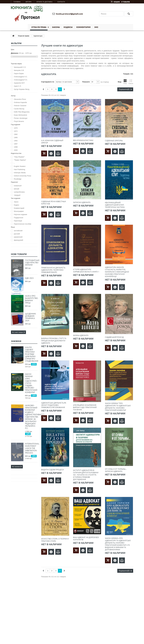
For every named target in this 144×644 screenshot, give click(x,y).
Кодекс (17, 205)
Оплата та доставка (44, 2)
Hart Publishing (20, 169)
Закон (16, 202)
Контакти (61, 2)
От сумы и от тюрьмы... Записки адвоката (116, 470)
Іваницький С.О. (20, 67)
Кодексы (68, 27)
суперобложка (19, 192)
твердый (17, 195)
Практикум (18, 221)
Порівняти (125, 89)
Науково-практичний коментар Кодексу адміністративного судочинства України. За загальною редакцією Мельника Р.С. (31, 417)
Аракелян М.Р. (19, 83)
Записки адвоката (82, 202)
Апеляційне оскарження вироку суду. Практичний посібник (85, 407)
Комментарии (83, 27)
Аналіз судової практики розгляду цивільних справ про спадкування (31, 354)
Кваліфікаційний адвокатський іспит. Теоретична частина (115, 205)
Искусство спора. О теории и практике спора (55, 540)
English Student (20, 166)
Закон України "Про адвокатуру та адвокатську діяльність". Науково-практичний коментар (118, 407)
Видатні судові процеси (52, 470)
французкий (19, 240)
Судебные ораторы (114, 141)
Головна (17, 2)
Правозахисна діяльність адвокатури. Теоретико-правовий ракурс (53, 270)
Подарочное (19, 218)
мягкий (17, 189)
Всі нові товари (18, 332)
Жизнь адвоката (81, 335)
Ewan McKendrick (21, 115)
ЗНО (96, 27)
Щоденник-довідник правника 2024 (31, 317)
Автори (28, 2)
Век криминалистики (83, 140)
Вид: (120, 82)
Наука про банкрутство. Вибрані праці (31, 299)
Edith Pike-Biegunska (22, 112)
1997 (16, 144)
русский (17, 234)
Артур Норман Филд (22, 89)
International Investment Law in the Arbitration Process (31, 448)
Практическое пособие (23, 224)
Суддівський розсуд (114, 337)
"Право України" (20, 160)
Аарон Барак (19, 73)
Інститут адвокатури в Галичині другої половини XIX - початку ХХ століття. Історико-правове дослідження (86, 475)
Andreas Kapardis (20, 102)
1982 (16, 134)
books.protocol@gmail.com (68, 14)
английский (18, 231)
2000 (16, 150)
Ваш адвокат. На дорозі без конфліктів (86, 539)
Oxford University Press (23, 176)
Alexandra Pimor (20, 99)
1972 (16, 131)
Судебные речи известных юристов (54, 203)
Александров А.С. (21, 77)
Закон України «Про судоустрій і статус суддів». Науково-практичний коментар (31, 383)
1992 (16, 141)
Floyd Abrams (19, 121)
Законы (56, 27)
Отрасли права (39, 27)
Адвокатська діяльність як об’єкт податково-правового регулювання (54, 405)
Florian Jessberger (21, 118)
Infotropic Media (20, 173)
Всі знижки (17, 467)
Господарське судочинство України (31, 263)
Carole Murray (19, 109)
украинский (18, 237)
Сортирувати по (48, 82)
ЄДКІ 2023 (29, 278)
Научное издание (21, 214)
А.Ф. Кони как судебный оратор (52, 142)
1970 (16, 128)
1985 (16, 138)
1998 (16, 147)
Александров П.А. (21, 80)
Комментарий (19, 208)
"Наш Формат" (19, 157)
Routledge (18, 179)
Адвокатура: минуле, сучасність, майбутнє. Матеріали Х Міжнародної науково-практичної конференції (117, 272)
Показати (86, 82)
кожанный (18, 186)
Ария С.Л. (18, 86)
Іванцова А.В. (19, 70)
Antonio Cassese (20, 106)
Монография (19, 211)
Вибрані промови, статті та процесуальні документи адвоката (54, 341)
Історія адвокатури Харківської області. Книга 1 (86, 271)
